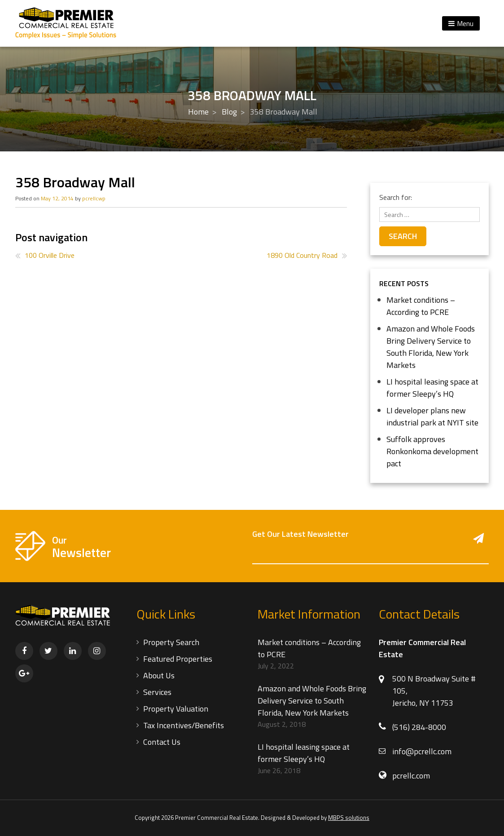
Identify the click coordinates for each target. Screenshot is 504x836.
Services (157, 692)
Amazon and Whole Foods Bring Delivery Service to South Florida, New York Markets (431, 347)
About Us (159, 675)
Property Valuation (176, 709)
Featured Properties (178, 659)
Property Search (171, 642)
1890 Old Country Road (302, 255)
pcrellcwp (94, 198)
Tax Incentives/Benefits (184, 725)
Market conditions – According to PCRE (421, 306)
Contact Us (162, 742)
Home (198, 112)
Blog (229, 112)
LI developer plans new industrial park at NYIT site (432, 416)
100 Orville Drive (50, 255)
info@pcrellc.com (422, 751)
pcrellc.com (411, 776)
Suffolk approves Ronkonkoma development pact (432, 451)
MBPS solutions (349, 818)
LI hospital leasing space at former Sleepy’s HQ (432, 388)
